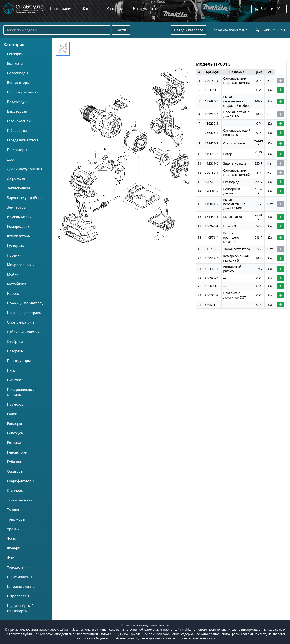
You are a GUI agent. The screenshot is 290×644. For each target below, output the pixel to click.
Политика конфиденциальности (145, 625)
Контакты (115, 9)
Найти (121, 30)
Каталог (90, 9)
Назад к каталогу (188, 30)
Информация (61, 9)
